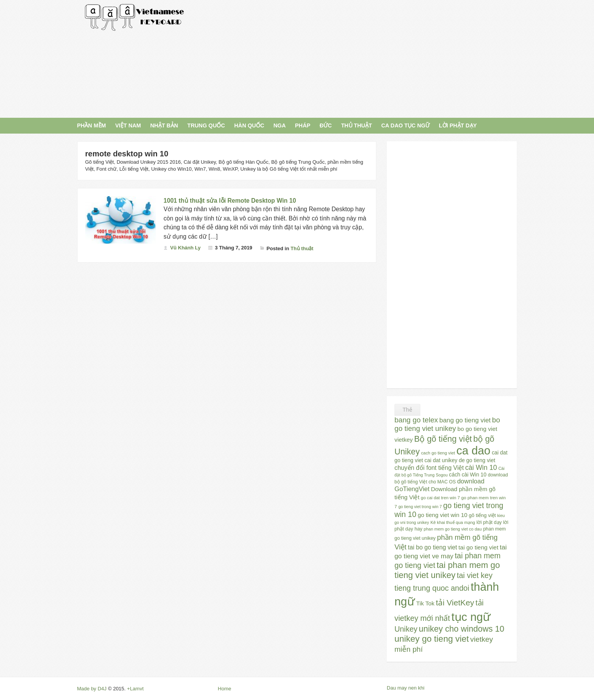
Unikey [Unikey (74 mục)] (406, 629)
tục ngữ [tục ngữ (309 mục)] (471, 617)
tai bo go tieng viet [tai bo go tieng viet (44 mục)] (432, 547)
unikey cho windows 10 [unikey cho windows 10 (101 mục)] (461, 629)
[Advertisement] (367, 58)
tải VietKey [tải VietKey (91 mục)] (455, 603)
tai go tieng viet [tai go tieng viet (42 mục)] (478, 547)
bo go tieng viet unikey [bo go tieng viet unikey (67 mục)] (447, 424)
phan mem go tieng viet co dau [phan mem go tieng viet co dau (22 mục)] (453, 529)
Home (224, 689)
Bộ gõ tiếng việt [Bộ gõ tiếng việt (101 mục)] (443, 439)
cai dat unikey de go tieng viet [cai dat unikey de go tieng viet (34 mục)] (460, 460)
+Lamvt (135, 689)
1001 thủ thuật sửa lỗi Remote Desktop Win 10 (230, 201)
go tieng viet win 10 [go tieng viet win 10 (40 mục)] (443, 515)
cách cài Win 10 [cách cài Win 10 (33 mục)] (468, 475)
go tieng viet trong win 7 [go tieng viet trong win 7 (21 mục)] (420, 507)
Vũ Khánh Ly (185, 248)
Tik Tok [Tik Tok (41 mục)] (425, 603)
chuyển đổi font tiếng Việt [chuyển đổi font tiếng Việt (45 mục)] (429, 468)
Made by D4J (92, 689)
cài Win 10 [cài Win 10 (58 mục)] (481, 468)
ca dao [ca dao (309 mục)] (474, 450)
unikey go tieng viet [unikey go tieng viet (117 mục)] (432, 639)
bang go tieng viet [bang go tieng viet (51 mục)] (465, 420)
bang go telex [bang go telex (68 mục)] (416, 420)
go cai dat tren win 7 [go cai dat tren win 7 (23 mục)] (440, 498)
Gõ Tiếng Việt (135, 17)
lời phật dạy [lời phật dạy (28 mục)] (489, 522)
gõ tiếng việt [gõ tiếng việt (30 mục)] (482, 515)
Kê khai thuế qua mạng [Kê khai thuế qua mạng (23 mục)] (453, 522)
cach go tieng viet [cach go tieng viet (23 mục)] (438, 453)
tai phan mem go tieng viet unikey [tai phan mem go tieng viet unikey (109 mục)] (447, 570)
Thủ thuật (302, 248)
